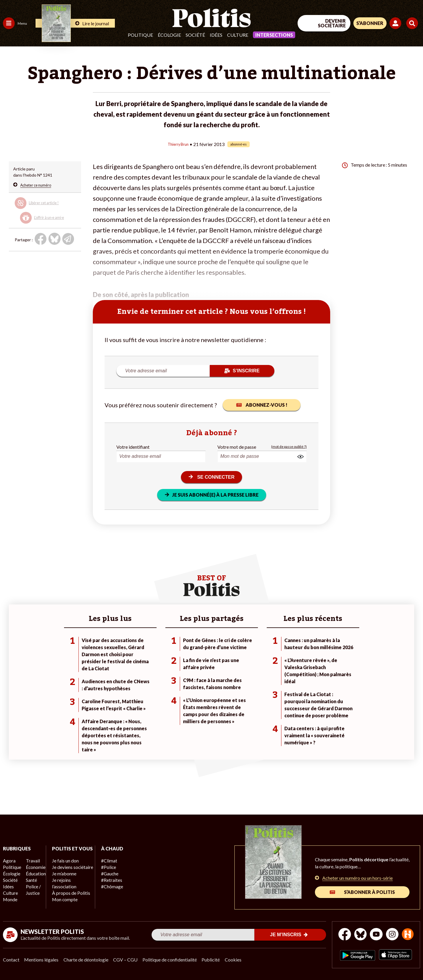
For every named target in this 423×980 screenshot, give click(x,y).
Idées (216, 35)
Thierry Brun (178, 144)
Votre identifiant (133, 446)
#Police (103, 867)
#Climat (103, 861)
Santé (30, 879)
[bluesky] (367, 932)
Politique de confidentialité (174, 960)
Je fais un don (62, 867)
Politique (140, 35)
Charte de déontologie (88, 960)
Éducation (34, 873)
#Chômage (106, 885)
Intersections (274, 35)
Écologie (169, 35)
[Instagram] (404, 932)
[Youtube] (385, 932)
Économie (34, 867)
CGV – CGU (129, 960)
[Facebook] (349, 932)
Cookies (239, 960)
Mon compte (61, 904)
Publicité (216, 960)
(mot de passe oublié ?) (289, 446)
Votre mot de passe (237, 446)
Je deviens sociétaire (69, 873)
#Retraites (106, 879)
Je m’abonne (61, 879)
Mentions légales (42, 960)
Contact (11, 960)
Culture (238, 35)
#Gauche (104, 873)
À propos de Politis (67, 898)
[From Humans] (355, 945)
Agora (9, 861)
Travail (31, 861)
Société (195, 35)
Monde (9, 898)
